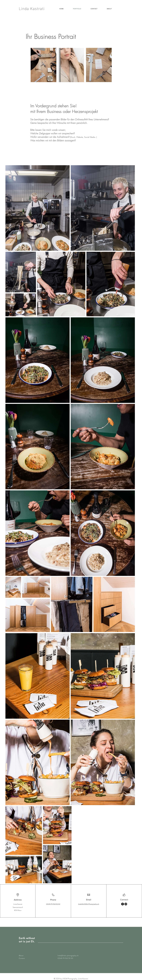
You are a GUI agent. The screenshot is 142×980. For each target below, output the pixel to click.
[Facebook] (123, 904)
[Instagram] (126, 904)
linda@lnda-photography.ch (68, 955)
